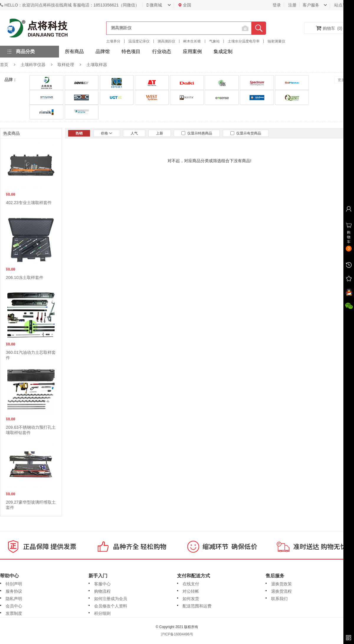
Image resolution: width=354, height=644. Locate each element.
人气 (134, 133)
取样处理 (66, 65)
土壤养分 (113, 41)
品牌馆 (103, 51)
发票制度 (14, 613)
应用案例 (192, 51)
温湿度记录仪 (139, 41)
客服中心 (102, 584)
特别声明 (14, 584)
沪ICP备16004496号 (177, 634)
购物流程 (102, 591)
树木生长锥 (192, 41)
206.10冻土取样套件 (25, 277)
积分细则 (102, 613)
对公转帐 (191, 591)
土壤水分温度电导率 (244, 41)
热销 (79, 133)
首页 (4, 65)
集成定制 (223, 51)
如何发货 (191, 599)
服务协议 (14, 591)
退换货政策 (281, 584)
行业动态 (162, 51)
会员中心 (14, 606)
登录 (277, 5)
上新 (160, 133)
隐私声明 (14, 599)
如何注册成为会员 (111, 599)
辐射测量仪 (276, 41)
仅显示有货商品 (246, 133)
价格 (107, 133)
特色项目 (131, 51)
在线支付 (191, 584)
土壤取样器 (97, 65)
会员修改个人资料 (111, 606)
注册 (292, 5)
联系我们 (279, 599)
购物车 (329, 28)
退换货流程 (281, 591)
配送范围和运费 (197, 606)
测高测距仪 (166, 41)
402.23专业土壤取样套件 (29, 203)
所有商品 (74, 51)
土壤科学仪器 (33, 65)
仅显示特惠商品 (197, 133)
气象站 (214, 41)
